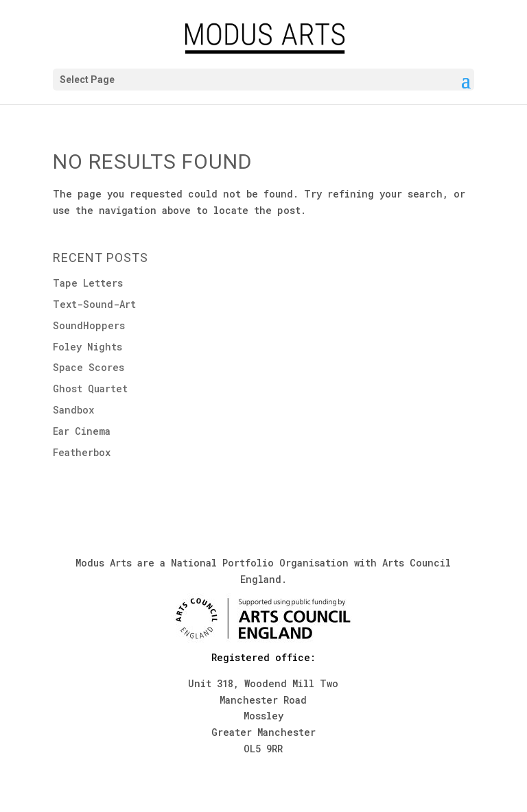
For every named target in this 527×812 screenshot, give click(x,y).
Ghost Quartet (90, 389)
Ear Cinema (82, 431)
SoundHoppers (89, 325)
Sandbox (73, 410)
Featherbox (82, 452)
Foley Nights (87, 347)
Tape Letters (88, 283)
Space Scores (89, 367)
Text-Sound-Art (94, 304)
